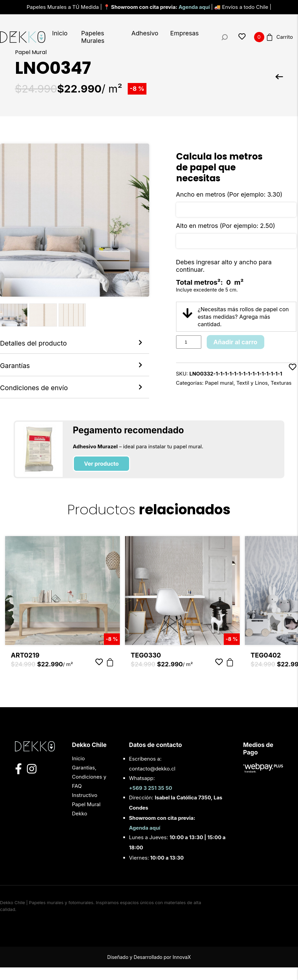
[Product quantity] (189, 342)
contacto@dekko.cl (152, 781)
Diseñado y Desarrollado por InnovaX (149, 970)
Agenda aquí (195, 7)
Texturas (281, 383)
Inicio (60, 33)
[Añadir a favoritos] (293, 375)
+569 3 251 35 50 (151, 801)
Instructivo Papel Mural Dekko (86, 817)
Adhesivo (145, 33)
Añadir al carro (236, 342)
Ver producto (101, 477)
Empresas (185, 33)
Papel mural (219, 383)
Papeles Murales (93, 37)
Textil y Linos (252, 383)
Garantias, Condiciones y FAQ (89, 789)
